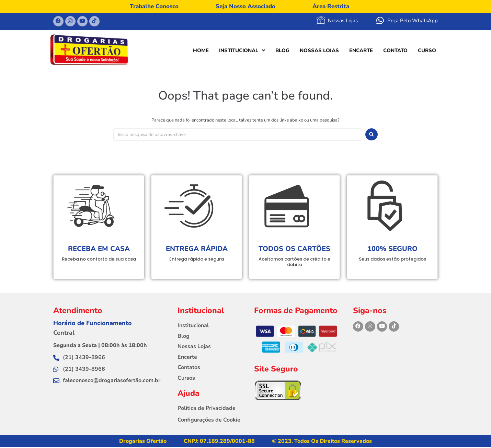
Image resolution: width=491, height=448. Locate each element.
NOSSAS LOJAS (319, 51)
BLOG (282, 51)
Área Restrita (331, 6)
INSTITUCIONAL (242, 51)
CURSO (427, 51)
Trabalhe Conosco (154, 6)
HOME (201, 51)
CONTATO (395, 51)
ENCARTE (361, 51)
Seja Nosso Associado (245, 6)
